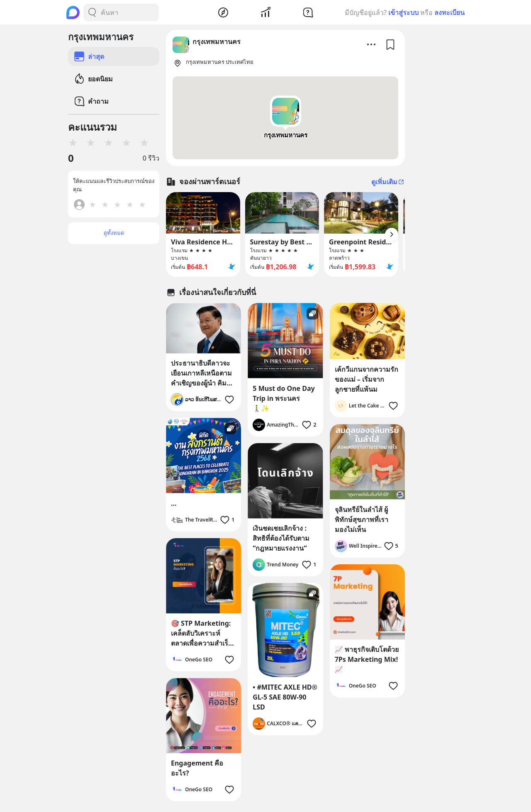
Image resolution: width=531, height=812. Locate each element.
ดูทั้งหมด (114, 233)
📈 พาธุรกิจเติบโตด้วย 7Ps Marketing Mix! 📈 (367, 659)
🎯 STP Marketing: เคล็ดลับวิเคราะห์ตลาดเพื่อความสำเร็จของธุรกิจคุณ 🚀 (201, 633)
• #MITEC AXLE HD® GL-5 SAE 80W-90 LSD (285, 697)
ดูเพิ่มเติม (388, 182)
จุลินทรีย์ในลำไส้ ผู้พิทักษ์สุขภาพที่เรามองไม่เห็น (362, 519)
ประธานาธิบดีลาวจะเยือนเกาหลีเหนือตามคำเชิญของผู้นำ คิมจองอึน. (201, 373)
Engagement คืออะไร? (197, 768)
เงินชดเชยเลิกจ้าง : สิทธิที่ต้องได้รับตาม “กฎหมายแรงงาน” (281, 538)
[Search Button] (92, 12)
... (174, 503)
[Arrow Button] (392, 234)
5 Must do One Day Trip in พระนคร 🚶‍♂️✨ (284, 398)
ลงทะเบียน (449, 12)
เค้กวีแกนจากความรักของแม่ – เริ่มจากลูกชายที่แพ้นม (367, 379)
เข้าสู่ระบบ (403, 12)
